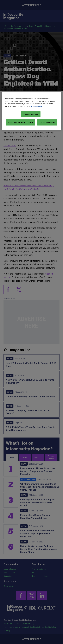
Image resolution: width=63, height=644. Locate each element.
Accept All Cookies (47, 122)
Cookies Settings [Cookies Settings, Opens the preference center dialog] (31, 114)
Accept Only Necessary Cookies (21, 122)
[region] (31, 111)
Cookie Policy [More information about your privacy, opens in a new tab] (37, 106)
